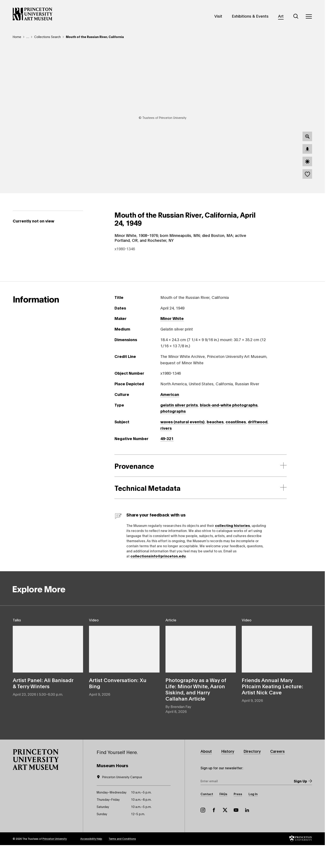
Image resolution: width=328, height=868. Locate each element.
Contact (207, 816)
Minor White (172, 340)
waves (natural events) (182, 444)
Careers (280, 773)
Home (17, 37)
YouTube (236, 833)
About (206, 773)
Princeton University (55, 861)
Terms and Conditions (122, 861)
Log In (253, 816)
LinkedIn (247, 833)
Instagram (203, 833)
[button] (36, 782)
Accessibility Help (91, 861)
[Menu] (309, 16)
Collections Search (47, 37)
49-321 (167, 461)
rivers (166, 450)
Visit (218, 16)
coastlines (236, 444)
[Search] (296, 16)
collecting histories (233, 547)
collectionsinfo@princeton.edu (158, 578)
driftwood (258, 444)
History (229, 773)
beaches (215, 444)
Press (238, 816)
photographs (173, 433)
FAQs (223, 816)
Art (281, 16)
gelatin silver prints (179, 427)
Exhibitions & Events (250, 16)
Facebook (214, 833)
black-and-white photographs (229, 427)
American (170, 416)
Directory (254, 773)
